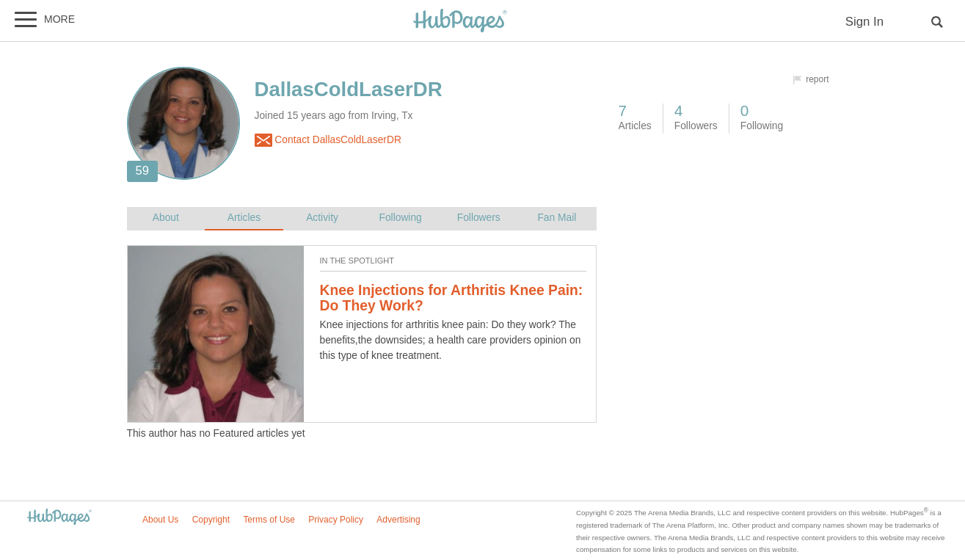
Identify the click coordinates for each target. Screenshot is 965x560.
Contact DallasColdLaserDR (328, 140)
